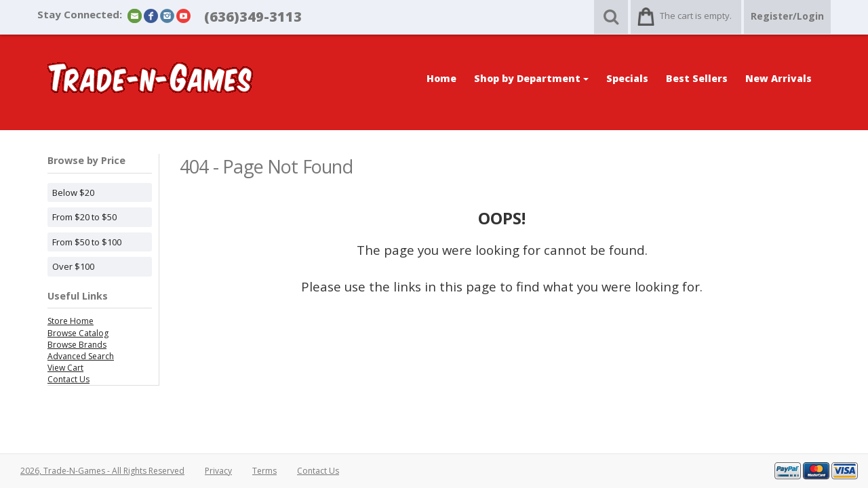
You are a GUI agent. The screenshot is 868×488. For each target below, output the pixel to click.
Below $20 (73, 192)
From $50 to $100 (87, 242)
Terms (264, 471)
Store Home (71, 321)
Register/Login (787, 16)
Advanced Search (81, 356)
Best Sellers (697, 78)
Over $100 (73, 266)
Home (441, 78)
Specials (627, 78)
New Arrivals (778, 78)
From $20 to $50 (84, 217)
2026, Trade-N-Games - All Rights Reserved (102, 471)
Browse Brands (77, 345)
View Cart (65, 368)
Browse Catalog (78, 333)
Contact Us (68, 379)
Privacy (218, 471)
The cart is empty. (696, 16)
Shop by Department (531, 78)
